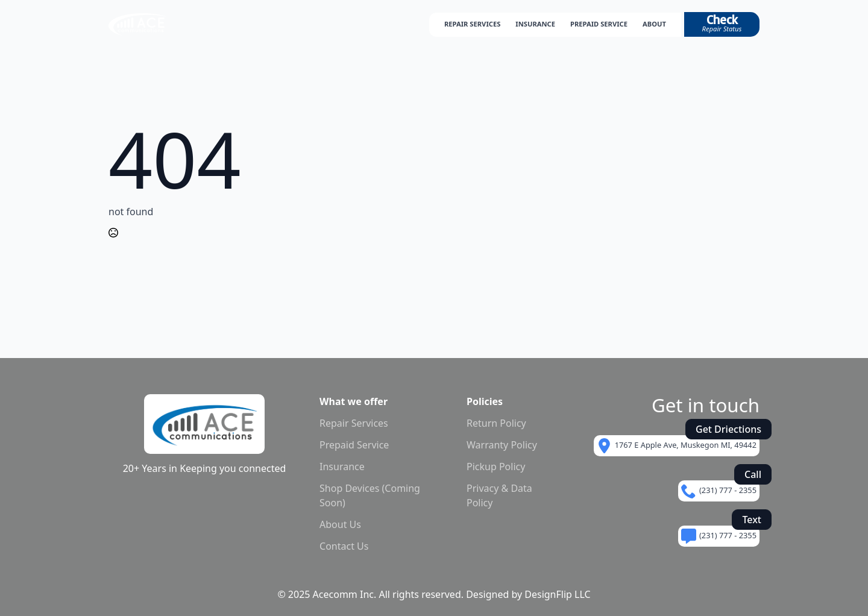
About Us (340, 524)
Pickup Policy (496, 467)
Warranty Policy (502, 445)
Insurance (342, 467)
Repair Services (354, 423)
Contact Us (344, 546)
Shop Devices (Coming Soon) (370, 495)
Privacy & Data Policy (499, 495)
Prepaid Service (354, 445)
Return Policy (496, 423)
